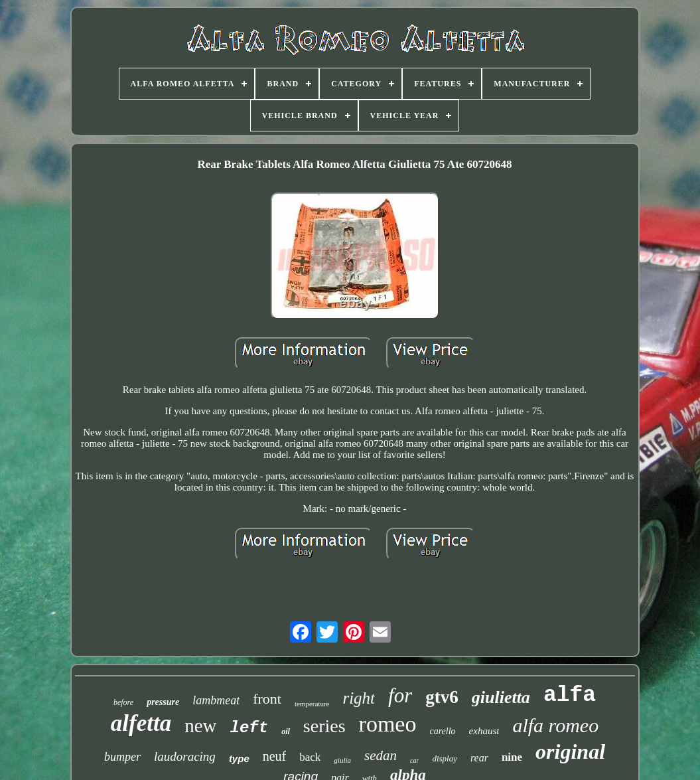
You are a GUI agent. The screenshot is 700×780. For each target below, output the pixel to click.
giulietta (501, 697)
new (200, 726)
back (310, 757)
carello (442, 731)
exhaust (484, 731)
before (123, 702)
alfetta (141, 723)
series (324, 726)
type (239, 758)
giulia (342, 760)
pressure (163, 702)
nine (512, 757)
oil (286, 732)
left (249, 728)
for (400, 695)
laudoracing (185, 756)
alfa (570, 695)
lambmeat (216, 700)
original (570, 751)
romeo (388, 724)
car (414, 760)
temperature (312, 704)
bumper (122, 757)
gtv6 (442, 697)
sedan (381, 755)
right (359, 698)
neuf (275, 756)
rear (479, 758)
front (267, 699)
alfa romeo (555, 725)
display (445, 758)
